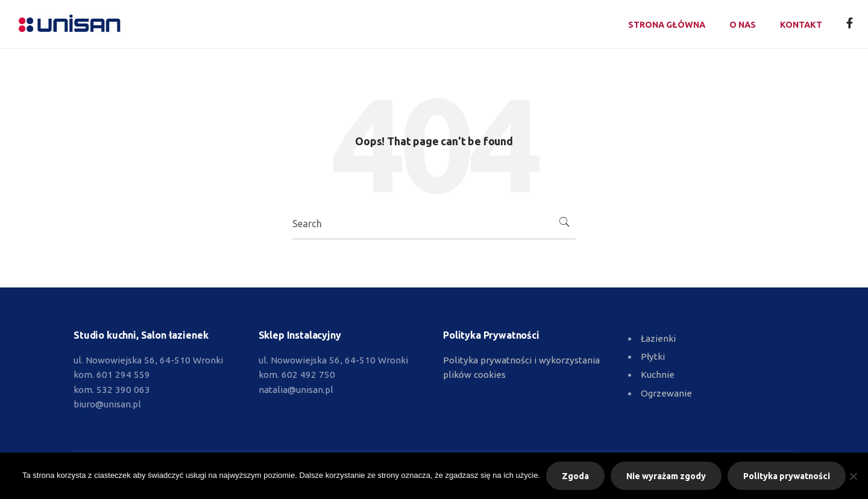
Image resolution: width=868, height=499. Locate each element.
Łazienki (658, 338)
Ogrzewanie (666, 393)
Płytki (653, 356)
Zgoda (575, 476)
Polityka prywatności (787, 476)
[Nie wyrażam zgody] (853, 476)
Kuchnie (658, 375)
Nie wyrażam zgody (666, 476)
